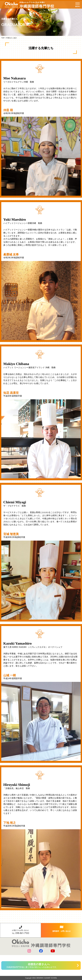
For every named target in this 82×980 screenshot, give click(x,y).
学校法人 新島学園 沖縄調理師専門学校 (29, 5)
